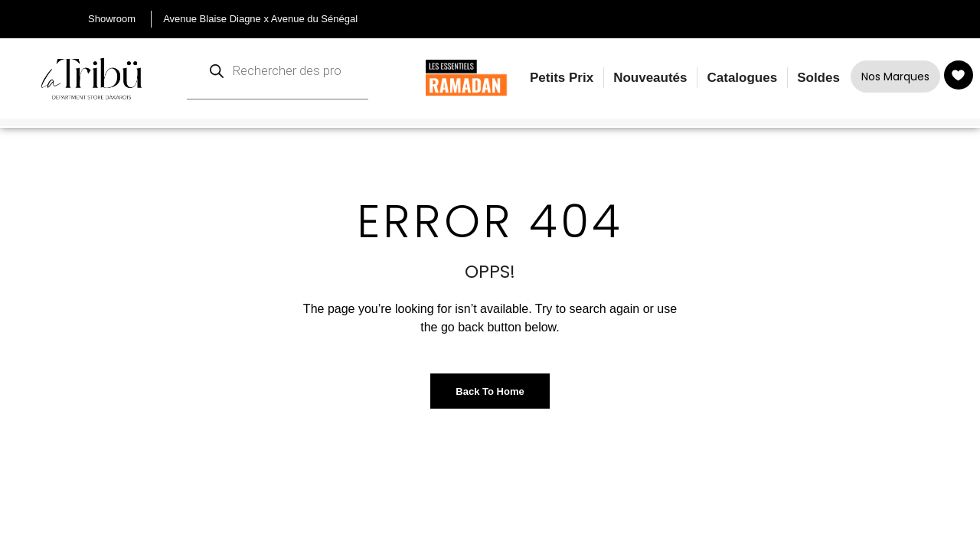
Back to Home (490, 391)
